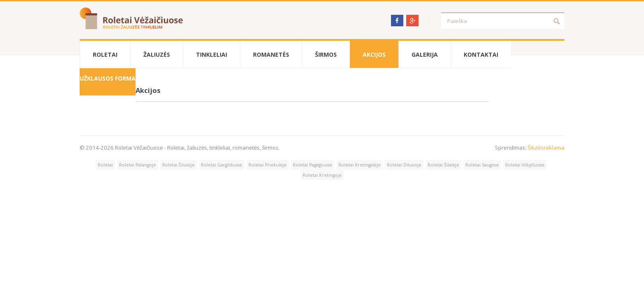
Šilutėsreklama (546, 148)
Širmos (326, 54)
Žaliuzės (157, 54)
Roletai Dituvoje (404, 165)
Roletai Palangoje (138, 165)
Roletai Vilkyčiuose (525, 165)
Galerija (425, 54)
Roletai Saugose (482, 165)
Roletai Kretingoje (322, 175)
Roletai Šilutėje (178, 165)
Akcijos (374, 54)
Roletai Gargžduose (222, 165)
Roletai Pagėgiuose (313, 165)
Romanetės (271, 54)
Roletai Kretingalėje (360, 165)
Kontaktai (481, 54)
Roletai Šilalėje (443, 165)
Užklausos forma (108, 78)
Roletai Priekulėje (268, 165)
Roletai (105, 54)
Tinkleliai (212, 54)
